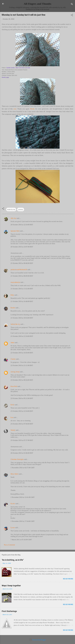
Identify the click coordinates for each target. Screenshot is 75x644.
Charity (13, 359)
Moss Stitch (14, 474)
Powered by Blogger (37, 640)
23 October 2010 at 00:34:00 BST (22, 380)
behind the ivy (15, 324)
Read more (68, 579)
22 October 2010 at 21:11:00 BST (22, 365)
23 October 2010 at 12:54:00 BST (22, 411)
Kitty (12, 295)
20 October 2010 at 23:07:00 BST (22, 247)
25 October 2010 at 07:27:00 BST (22, 440)
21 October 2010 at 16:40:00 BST (22, 301)
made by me (11, 209)
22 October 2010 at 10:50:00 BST (22, 353)
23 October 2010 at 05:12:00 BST (22, 398)
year (15, 109)
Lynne (13, 528)
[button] (72, 15)
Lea (12, 417)
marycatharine (15, 282)
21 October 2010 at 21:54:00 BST (22, 336)
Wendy (32, 109)
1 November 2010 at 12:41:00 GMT (23, 497)
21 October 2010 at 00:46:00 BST (22, 263)
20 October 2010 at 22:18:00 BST (22, 225)
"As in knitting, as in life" (13, 560)
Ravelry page (5, 77)
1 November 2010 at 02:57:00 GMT (23, 468)
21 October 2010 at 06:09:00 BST (22, 276)
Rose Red (14, 386)
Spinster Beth (15, 231)
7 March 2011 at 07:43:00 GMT (21, 540)
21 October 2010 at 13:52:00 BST (22, 289)
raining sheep (15, 372)
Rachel (13, 308)
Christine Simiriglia (17, 459)
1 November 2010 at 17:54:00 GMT (23, 521)
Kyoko (13, 504)
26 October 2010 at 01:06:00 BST (22, 453)
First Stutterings (9, 611)
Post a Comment (9, 545)
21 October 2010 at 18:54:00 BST (22, 318)
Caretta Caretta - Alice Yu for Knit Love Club (18, 68)
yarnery (21, 209)
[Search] (72, 4)
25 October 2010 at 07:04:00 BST (22, 424)
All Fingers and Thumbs (38, 4)
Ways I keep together (11, 586)
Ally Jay (13, 218)
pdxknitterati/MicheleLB (19, 270)
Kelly (12, 405)
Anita (12, 343)
